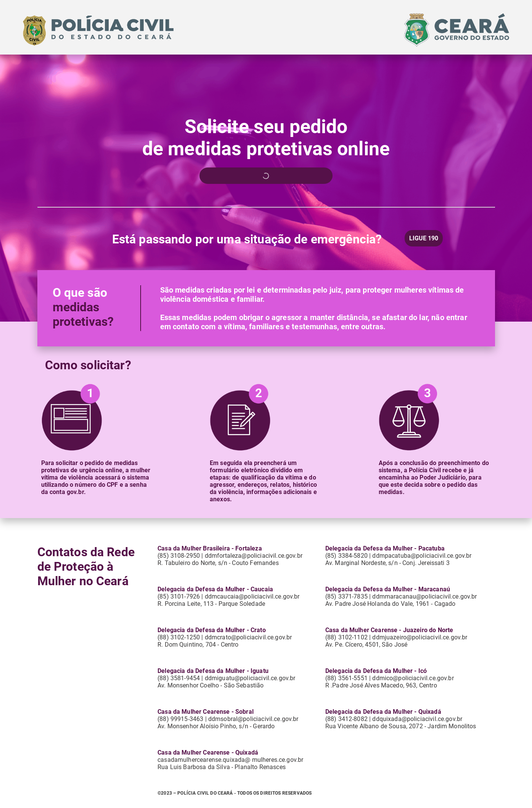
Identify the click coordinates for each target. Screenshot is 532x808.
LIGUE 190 (424, 238)
